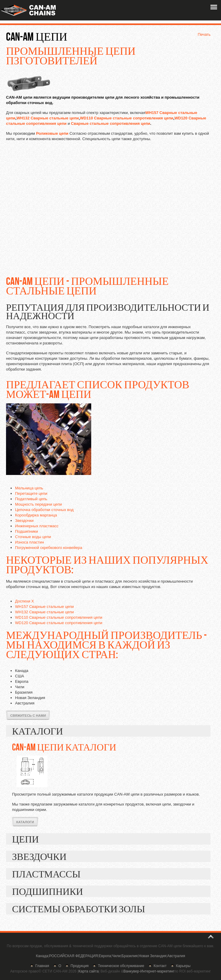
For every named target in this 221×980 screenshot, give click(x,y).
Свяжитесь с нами (28, 716)
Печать (204, 34)
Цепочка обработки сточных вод (44, 510)
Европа (105, 956)
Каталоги (25, 822)
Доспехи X (25, 601)
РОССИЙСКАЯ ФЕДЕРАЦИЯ (73, 956)
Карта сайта (88, 971)
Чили (116, 956)
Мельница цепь (29, 488)
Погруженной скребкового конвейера (49, 548)
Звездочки (24, 521)
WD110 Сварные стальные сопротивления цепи (126, 118)
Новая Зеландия (152, 956)
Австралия (176, 956)
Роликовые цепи (52, 133)
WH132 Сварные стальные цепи (48, 118)
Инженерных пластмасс (37, 526)
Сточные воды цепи (33, 537)
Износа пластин (30, 542)
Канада (42, 956)
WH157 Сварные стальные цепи (44, 607)
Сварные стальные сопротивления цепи (111, 123)
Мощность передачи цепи (39, 504)
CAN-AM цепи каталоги (64, 747)
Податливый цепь (31, 499)
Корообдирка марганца (36, 515)
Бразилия (130, 956)
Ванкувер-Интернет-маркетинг (149, 971)
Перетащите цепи (31, 493)
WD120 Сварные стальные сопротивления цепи (59, 623)
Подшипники (26, 531)
